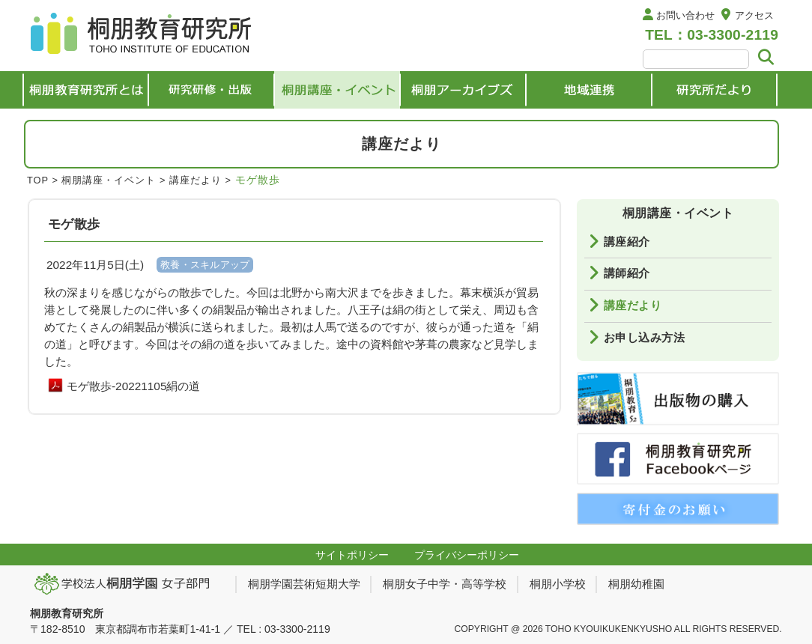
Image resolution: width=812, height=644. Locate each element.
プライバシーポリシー (467, 555)
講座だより (196, 180)
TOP (38, 180)
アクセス (754, 15)
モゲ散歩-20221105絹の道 (133, 386)
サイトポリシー (352, 555)
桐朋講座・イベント (109, 180)
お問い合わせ (685, 15)
